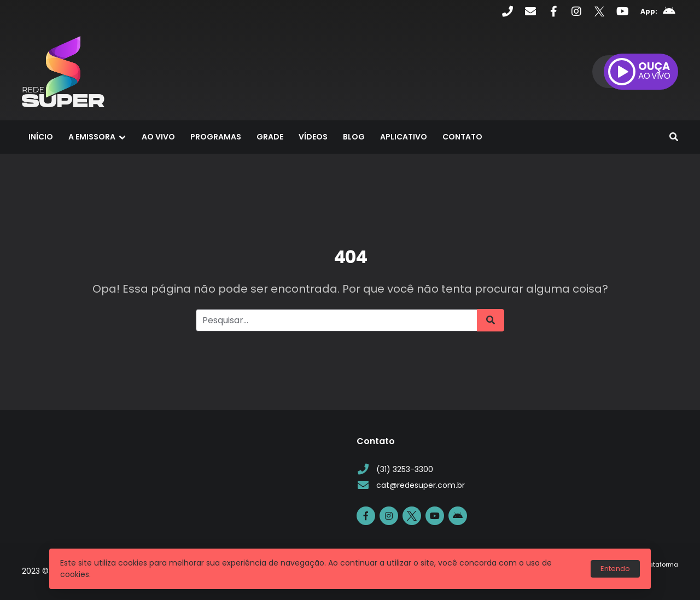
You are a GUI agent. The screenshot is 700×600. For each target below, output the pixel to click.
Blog (354, 137)
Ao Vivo (158, 137)
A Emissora (92, 137)
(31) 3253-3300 (395, 470)
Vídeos (313, 137)
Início (41, 137)
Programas (216, 137)
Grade (270, 137)
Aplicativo (404, 137)
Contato (462, 137)
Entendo (615, 569)
